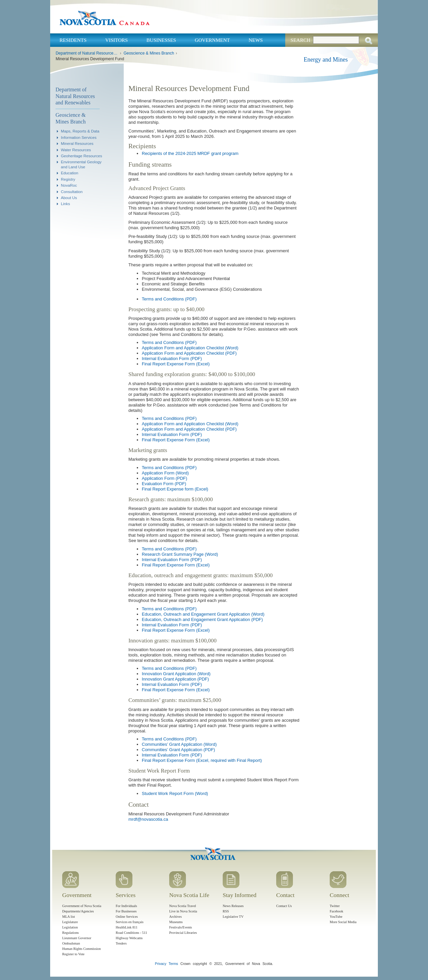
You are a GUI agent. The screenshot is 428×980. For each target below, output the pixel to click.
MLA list (69, 917)
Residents (73, 40)
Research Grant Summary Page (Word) (180, 554)
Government (212, 40)
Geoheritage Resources (81, 156)
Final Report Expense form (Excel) (175, 489)
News (256, 40)
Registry (68, 179)
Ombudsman (71, 943)
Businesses (161, 40)
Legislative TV (233, 917)
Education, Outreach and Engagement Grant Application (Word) (203, 614)
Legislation (70, 927)
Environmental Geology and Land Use (81, 164)
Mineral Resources (77, 143)
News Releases (233, 906)
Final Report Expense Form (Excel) (176, 364)
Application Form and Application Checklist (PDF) (189, 353)
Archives (176, 917)
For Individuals (126, 906)
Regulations (71, 933)
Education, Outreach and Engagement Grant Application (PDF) (202, 619)
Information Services (79, 137)
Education (70, 173)
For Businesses (126, 911)
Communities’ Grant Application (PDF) (178, 750)
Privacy (160, 964)
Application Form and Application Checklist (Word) (190, 348)
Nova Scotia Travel (183, 906)
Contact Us (284, 906)
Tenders (121, 943)
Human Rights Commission (81, 949)
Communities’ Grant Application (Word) (179, 744)
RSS (226, 911)
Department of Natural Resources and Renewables (87, 53)
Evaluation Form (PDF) (164, 484)
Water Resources (76, 150)
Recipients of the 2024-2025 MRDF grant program (190, 153)
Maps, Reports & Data (80, 131)
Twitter (335, 906)
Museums (176, 922)
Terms (173, 964)
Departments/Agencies (78, 911)
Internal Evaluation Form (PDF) (172, 359)
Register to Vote (73, 954)
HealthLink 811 (127, 927)
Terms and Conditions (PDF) (169, 299)
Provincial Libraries (183, 933)
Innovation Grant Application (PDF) (175, 679)
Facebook (336, 911)
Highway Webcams (129, 938)
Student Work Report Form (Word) (175, 793)
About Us (69, 198)
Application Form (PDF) (165, 478)
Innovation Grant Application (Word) (176, 674)
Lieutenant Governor (77, 938)
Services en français (130, 922)
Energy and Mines (326, 60)
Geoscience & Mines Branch (149, 53)
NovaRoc (69, 185)
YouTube (336, 917)
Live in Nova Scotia (183, 911)
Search (300, 40)
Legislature (70, 922)
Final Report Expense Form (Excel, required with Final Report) (202, 760)
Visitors (117, 40)
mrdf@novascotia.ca (148, 819)
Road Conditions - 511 (131, 933)
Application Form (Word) (165, 473)
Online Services (127, 917)
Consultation (72, 192)
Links (65, 204)
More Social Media (343, 922)
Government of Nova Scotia (82, 906)
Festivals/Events (181, 927)
